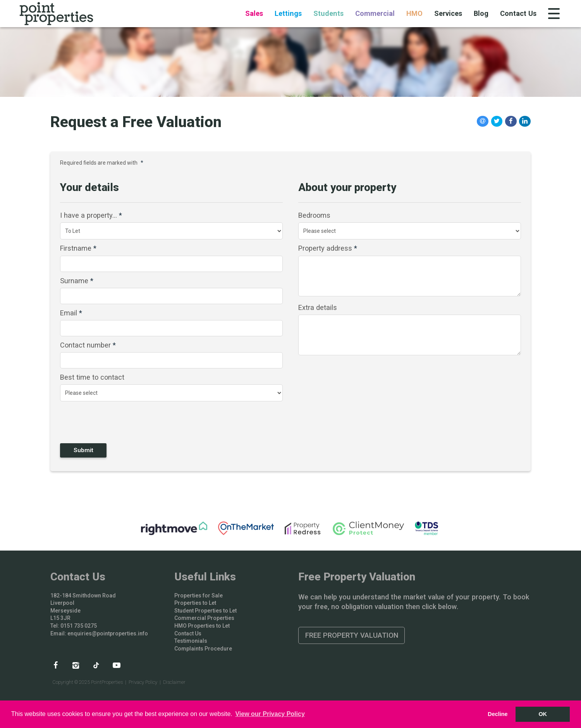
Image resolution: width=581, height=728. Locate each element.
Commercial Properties (204, 618)
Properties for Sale (199, 595)
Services (448, 13)
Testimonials (191, 641)
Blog (481, 13)
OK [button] (543, 714)
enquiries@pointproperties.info (108, 633)
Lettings (288, 13)
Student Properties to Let (205, 611)
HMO (414, 13)
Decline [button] (498, 714)
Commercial (375, 13)
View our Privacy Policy (270, 714)
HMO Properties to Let (202, 626)
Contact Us (518, 13)
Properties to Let (195, 603)
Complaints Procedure (203, 649)
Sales (254, 13)
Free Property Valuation (352, 635)
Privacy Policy (143, 682)
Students (328, 13)
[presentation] (110, 422)
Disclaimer (174, 682)
